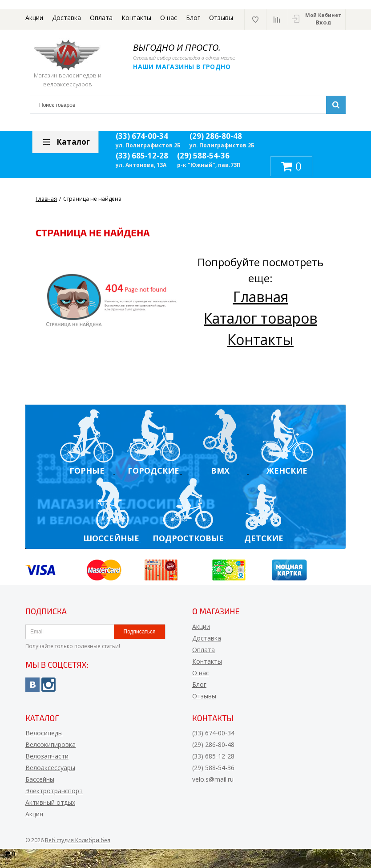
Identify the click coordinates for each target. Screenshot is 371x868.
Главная (261, 297)
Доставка (67, 18)
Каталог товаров (260, 318)
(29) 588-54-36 (203, 156)
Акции (34, 18)
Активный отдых (50, 802)
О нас (169, 18)
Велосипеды (44, 733)
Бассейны (40, 779)
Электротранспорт (54, 791)
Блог (193, 18)
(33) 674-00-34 (142, 136)
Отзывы (221, 18)
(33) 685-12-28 (142, 156)
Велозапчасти (47, 756)
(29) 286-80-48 (216, 136)
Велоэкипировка (50, 744)
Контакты (136, 18)
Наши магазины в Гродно (183, 67)
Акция (34, 814)
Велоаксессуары (50, 768)
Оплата (101, 18)
